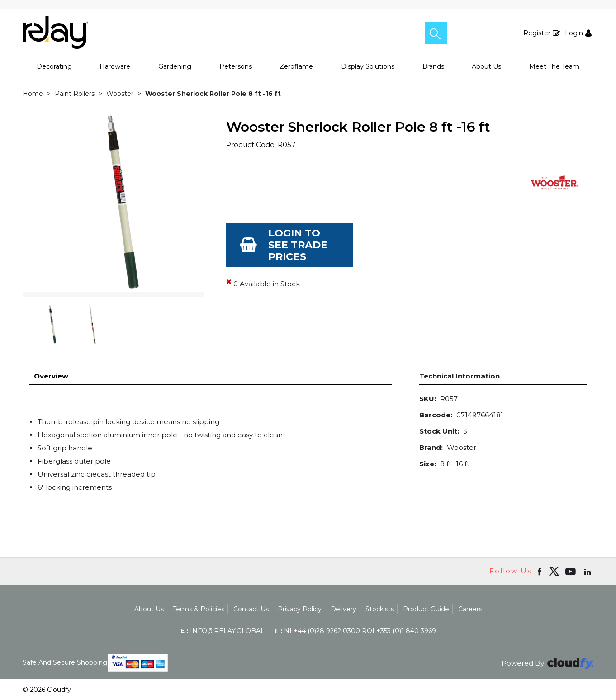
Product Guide (426, 609)
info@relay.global (223, 631)
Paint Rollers (75, 94)
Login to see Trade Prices (298, 245)
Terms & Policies (199, 609)
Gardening (175, 66)
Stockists (380, 609)
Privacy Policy (300, 609)
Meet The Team (554, 66)
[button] (436, 33)
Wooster (120, 94)
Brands (433, 66)
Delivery (344, 609)
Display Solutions (368, 66)
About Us (486, 66)
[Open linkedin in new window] (588, 571)
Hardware (115, 66)
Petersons (236, 66)
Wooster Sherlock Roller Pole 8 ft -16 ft (213, 94)
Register (537, 33)
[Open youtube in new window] (571, 571)
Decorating (54, 66)
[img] (554, 571)
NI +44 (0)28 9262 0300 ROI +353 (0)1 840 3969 (355, 631)
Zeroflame (296, 66)
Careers (470, 609)
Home (33, 94)
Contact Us (251, 609)
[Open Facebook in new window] (540, 571)
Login (574, 33)
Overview (51, 376)
